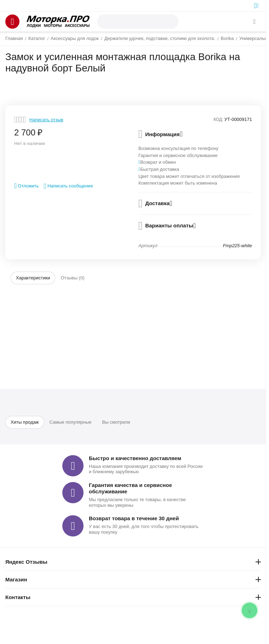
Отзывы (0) (72, 278)
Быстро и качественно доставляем (135, 458)
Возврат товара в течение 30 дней (134, 518)
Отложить (27, 186)
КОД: (218, 120)
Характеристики (33, 278)
